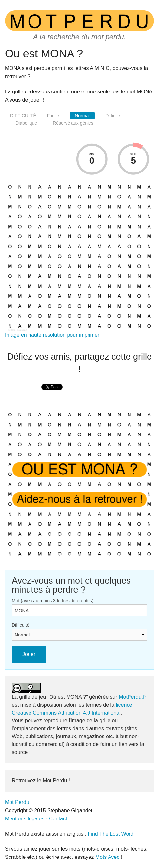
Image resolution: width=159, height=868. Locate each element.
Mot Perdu (17, 802)
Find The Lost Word (111, 834)
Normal (82, 116)
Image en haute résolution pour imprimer (52, 335)
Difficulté (20, 625)
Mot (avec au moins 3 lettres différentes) (53, 601)
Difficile (113, 116)
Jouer (29, 654)
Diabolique (26, 123)
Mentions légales (25, 819)
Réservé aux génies (73, 123)
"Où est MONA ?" (68, 697)
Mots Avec (108, 857)
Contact (58, 819)
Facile (53, 116)
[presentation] (52, 394)
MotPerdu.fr (132, 697)
